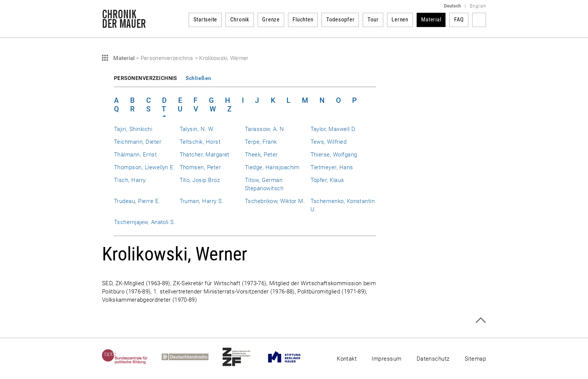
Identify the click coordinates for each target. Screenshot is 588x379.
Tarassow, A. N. (265, 129)
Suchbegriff (479, 20)
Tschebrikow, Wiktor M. (275, 201)
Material (431, 20)
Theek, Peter (261, 155)
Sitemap (475, 359)
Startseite (205, 20)
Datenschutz (433, 359)
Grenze (271, 20)
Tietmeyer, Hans (332, 167)
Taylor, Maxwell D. (334, 129)
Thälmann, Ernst (135, 155)
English (478, 6)
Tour (373, 20)
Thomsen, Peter (200, 167)
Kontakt (347, 359)
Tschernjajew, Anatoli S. (145, 222)
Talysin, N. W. (197, 129)
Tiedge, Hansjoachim (272, 167)
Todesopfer (340, 20)
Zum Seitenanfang (481, 320)
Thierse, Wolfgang (334, 155)
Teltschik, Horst (200, 142)
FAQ (459, 20)
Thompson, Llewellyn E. (145, 167)
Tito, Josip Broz (200, 180)
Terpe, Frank (261, 142)
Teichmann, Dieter (138, 142)
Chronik (240, 20)
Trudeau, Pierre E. (137, 201)
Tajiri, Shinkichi (133, 129)
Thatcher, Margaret (205, 155)
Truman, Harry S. (202, 201)
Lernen (400, 20)
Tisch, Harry (130, 180)
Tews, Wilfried (329, 142)
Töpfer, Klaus (327, 180)
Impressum (386, 359)
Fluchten (303, 20)
